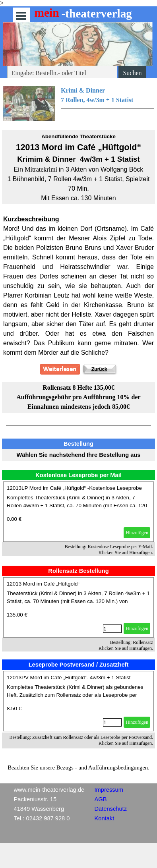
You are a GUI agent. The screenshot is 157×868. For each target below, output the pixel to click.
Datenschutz (111, 809)
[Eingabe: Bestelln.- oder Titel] (62, 73)
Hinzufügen (137, 533)
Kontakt (105, 818)
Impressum (109, 790)
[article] (78, 512)
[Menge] (112, 629)
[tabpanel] (78, 103)
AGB (101, 799)
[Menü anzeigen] (21, 16)
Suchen (132, 73)
